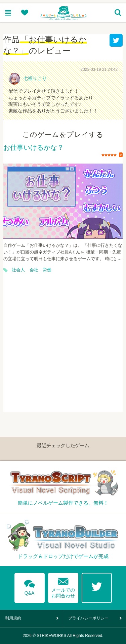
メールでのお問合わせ (63, 586)
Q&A (30, 586)
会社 (34, 270)
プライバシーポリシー (88, 618)
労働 (47, 270)
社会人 (18, 270)
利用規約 (13, 618)
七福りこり (35, 78)
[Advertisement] (63, 349)
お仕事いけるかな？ (34, 148)
